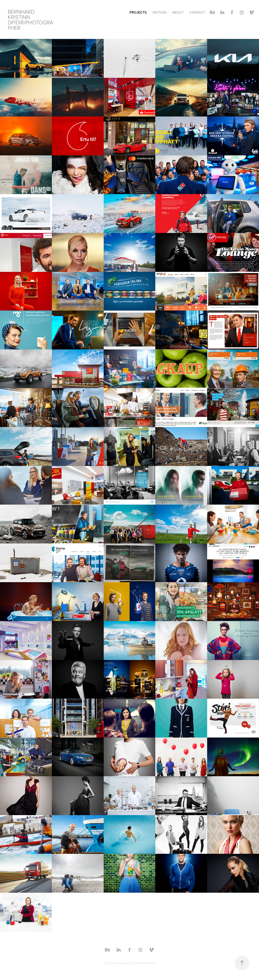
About (178, 12)
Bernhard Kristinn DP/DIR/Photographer (30, 19)
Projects (138, 12)
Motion (159, 12)
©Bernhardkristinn (142, 963)
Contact (197, 12)
